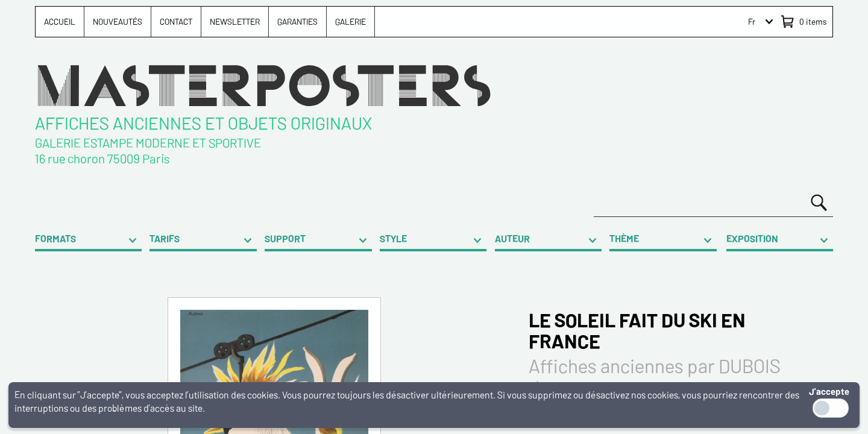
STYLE (393, 238)
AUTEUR (512, 238)
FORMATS (55, 238)
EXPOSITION (752, 238)
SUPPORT (285, 238)
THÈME (624, 238)
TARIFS (165, 238)
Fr (752, 21)
